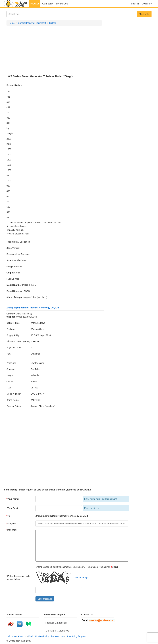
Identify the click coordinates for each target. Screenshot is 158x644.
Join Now (147, 4)
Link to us (11, 636)
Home (12, 23)
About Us (22, 636)
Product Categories (56, 623)
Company (48, 4)
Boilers (53, 23)
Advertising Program (76, 636)
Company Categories (57, 631)
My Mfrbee (62, 4)
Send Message (45, 599)
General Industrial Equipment (32, 23)
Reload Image (80, 578)
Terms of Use (57, 636)
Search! (144, 14)
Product (35, 4)
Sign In (135, 4)
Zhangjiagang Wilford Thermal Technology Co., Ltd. (33, 308)
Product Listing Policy (39, 636)
